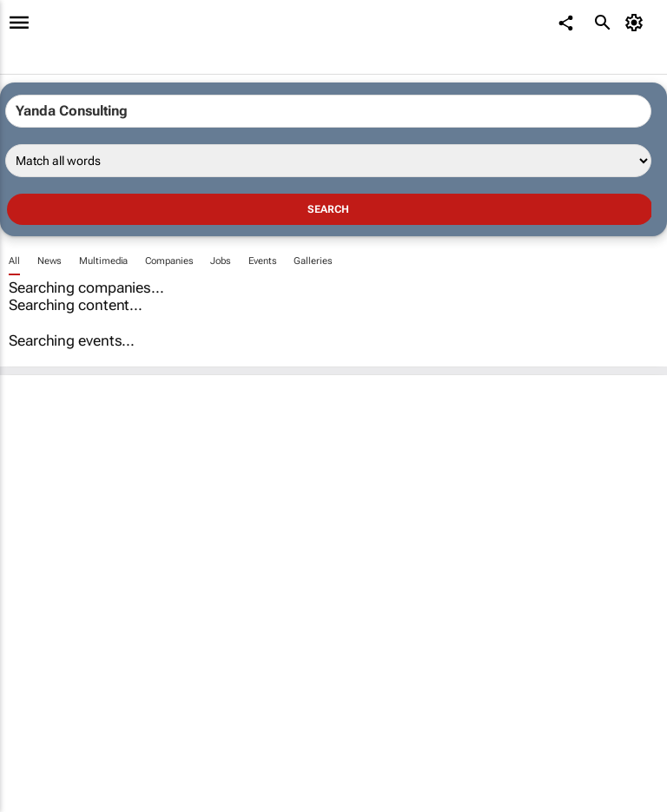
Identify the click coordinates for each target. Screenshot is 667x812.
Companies (169, 261)
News (50, 261)
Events (262, 261)
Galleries (313, 261)
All (14, 261)
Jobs (221, 261)
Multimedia (103, 261)
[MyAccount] (637, 23)
